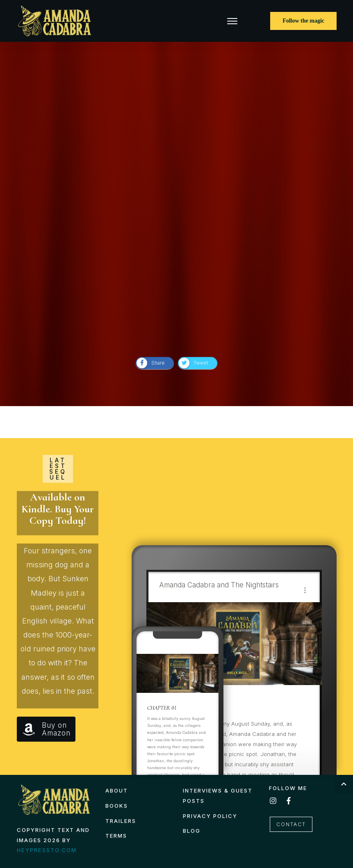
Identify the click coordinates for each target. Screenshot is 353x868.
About (117, 790)
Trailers (121, 821)
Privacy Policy (210, 816)
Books (117, 806)
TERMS (116, 836)
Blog (192, 831)
